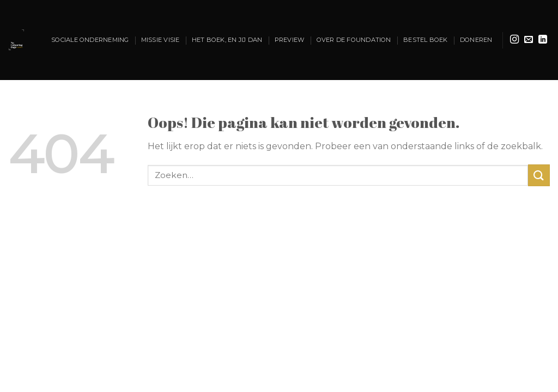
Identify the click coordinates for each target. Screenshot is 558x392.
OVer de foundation (354, 40)
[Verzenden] (539, 175)
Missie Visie (160, 40)
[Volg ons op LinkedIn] (543, 40)
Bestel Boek (425, 40)
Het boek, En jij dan (227, 40)
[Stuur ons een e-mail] (529, 40)
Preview (290, 40)
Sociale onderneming (90, 40)
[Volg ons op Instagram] (514, 40)
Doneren (476, 40)
